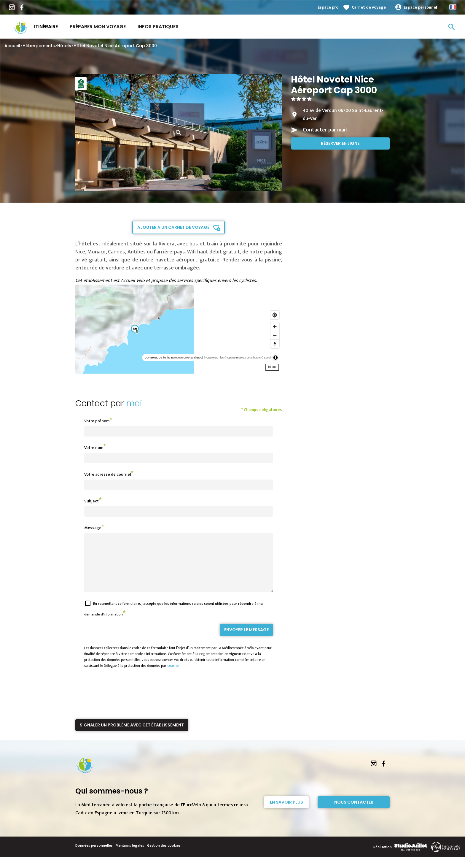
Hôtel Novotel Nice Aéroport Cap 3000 (115, 46)
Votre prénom (97, 421)
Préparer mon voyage (98, 27)
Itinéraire (46, 27)
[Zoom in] (275, 327)
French (453, 7)
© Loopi (266, 358)
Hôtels (64, 46)
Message (93, 528)
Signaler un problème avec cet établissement (132, 736)
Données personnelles (94, 856)
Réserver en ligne (340, 143)
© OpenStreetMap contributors (243, 358)
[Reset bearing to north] (275, 344)
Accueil (12, 46)
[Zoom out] (275, 335)
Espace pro (328, 7)
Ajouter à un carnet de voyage (173, 227)
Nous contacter (354, 813)
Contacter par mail (325, 130)
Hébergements (39, 46)
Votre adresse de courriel (108, 474)
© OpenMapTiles (214, 358)
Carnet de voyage (369, 7)
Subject (91, 501)
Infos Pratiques (158, 27)
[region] (179, 329)
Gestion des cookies (164, 856)
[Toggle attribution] (276, 358)
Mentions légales (130, 856)
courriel (173, 676)
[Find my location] (275, 315)
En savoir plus (286, 813)
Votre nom (94, 448)
